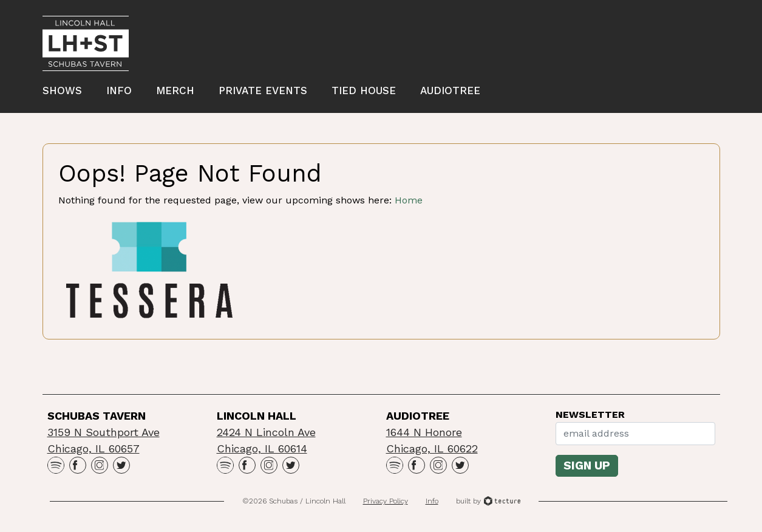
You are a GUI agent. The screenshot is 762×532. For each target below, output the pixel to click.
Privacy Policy (386, 501)
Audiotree (450, 90)
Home (409, 200)
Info (119, 90)
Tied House (364, 90)
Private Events (263, 90)
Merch (175, 90)
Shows (62, 90)
